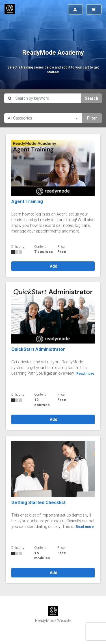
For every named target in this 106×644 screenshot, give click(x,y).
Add (53, 266)
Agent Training (27, 201)
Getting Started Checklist (38, 503)
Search (91, 98)
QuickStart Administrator (38, 349)
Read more (85, 374)
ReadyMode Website (53, 620)
